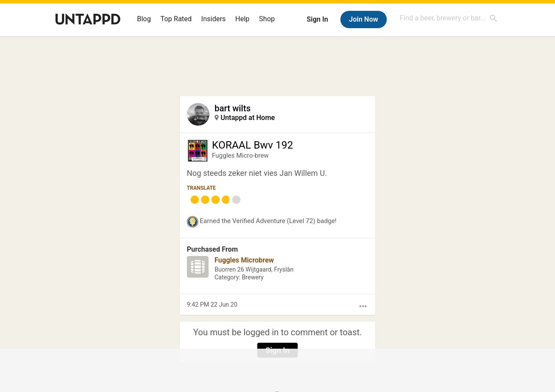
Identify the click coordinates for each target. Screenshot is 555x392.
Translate (201, 188)
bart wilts (233, 108)
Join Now (364, 19)
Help (243, 19)
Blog (144, 19)
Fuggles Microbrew (244, 260)
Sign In (317, 19)
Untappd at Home (248, 118)
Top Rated (176, 19)
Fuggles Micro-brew (240, 156)
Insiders (214, 19)
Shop (267, 19)
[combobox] (449, 18)
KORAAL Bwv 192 (253, 145)
